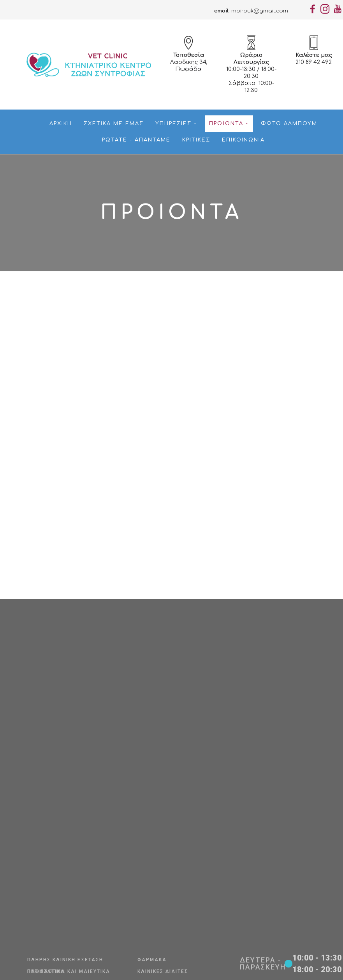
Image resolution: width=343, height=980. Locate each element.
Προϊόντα (228, 124)
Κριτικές (196, 140)
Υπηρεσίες (175, 124)
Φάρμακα (152, 960)
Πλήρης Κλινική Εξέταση (65, 960)
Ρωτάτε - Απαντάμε (136, 140)
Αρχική (61, 124)
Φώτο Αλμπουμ (289, 124)
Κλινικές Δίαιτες (163, 971)
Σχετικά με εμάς (114, 124)
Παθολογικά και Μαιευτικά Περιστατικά (69, 971)
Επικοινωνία (243, 140)
